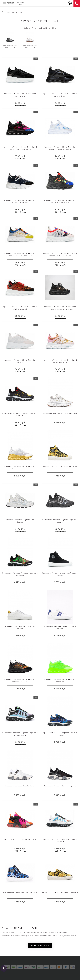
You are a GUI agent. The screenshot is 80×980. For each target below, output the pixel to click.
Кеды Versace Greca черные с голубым (20, 892)
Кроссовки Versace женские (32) (30, 40)
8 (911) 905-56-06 (77, 3)
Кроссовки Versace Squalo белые (20, 786)
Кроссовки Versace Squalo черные (60, 786)
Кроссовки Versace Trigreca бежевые (60, 413)
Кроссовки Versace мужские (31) (10, 40)
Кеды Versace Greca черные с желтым (60, 892)
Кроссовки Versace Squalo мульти (20, 839)
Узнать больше (40, 945)
